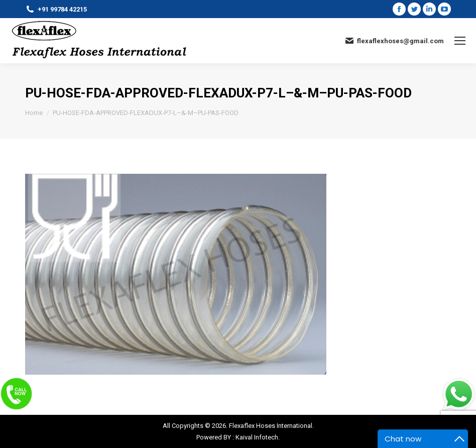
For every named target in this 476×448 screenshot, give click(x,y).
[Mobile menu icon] (460, 41)
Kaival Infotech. (258, 437)
